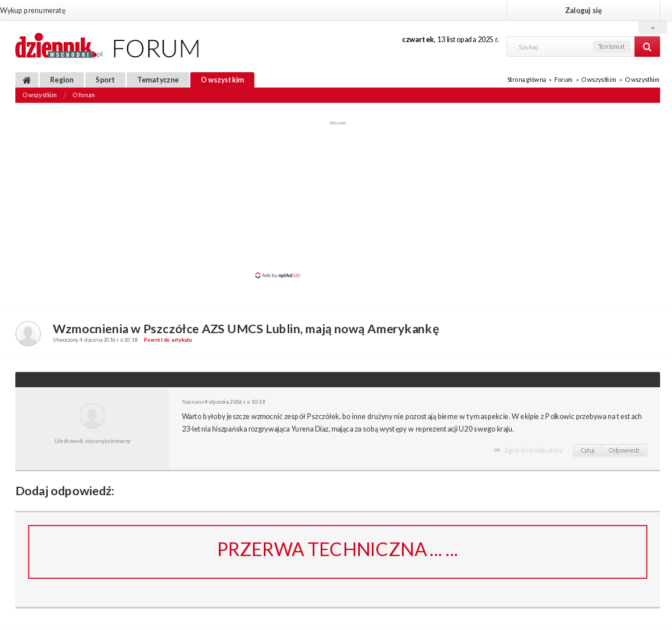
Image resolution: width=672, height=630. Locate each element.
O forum (84, 95)
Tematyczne (158, 79)
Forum (564, 80)
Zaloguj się (583, 10)
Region (62, 79)
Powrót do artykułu (168, 340)
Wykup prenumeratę (33, 10)
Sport (105, 79)
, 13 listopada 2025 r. (450, 39)
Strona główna (526, 80)
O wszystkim (223, 79)
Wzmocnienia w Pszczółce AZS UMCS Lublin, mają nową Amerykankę (246, 328)
